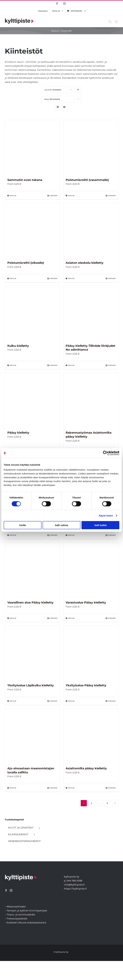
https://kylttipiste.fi (75, 889)
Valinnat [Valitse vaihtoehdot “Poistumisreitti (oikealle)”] (13, 278)
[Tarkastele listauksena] (64, 107)
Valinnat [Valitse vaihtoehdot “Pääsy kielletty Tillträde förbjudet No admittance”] (71, 365)
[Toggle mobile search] (110, 22)
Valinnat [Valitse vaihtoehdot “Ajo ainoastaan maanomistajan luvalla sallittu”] (13, 788)
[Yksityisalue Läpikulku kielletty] (32, 653)
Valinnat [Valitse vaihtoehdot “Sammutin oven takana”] (13, 196)
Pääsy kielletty (18, 433)
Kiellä (23, 525)
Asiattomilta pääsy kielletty (86, 768)
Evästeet (12, 922)
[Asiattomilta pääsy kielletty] (91, 736)
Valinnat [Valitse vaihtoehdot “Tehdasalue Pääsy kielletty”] (13, 535)
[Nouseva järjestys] (78, 90)
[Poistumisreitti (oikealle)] (32, 230)
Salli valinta (62, 525)
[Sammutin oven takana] (32, 147)
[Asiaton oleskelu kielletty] (91, 230)
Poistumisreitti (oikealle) (26, 263)
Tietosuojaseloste (17, 919)
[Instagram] (11, 890)
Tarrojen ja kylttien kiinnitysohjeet (27, 911)
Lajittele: (53, 90)
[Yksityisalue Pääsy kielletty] (91, 653)
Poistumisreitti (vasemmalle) (87, 180)
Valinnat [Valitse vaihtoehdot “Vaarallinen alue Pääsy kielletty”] (13, 618)
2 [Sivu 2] (91, 803)
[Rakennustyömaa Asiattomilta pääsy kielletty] (91, 400)
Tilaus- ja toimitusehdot (21, 915)
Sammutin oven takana (25, 180)
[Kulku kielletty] (32, 313)
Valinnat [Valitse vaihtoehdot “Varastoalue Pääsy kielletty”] (71, 618)
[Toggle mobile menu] (117, 22)
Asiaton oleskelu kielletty (85, 263)
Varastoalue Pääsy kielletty (86, 603)
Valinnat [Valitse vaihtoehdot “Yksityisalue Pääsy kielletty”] (71, 701)
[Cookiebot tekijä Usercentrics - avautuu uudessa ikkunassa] (105, 453)
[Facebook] (6, 890)
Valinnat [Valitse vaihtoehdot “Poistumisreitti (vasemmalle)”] (71, 196)
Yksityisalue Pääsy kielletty (86, 685)
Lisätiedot (53, 196)
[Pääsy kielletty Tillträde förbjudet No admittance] (91, 313)
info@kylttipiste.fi (74, 885)
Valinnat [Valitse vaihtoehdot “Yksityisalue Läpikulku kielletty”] (13, 701)
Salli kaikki (100, 525)
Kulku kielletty (18, 346)
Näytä (52, 99)
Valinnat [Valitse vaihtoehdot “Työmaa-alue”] (71, 535)
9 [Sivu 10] (107, 803)
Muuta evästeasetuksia (32, 922)
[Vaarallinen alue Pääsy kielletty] (32, 570)
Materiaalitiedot (16, 907)
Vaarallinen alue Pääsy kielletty (30, 603)
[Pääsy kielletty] (32, 400)
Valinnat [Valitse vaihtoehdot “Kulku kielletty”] (13, 365)
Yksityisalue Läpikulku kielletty (31, 685)
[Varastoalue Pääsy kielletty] (91, 570)
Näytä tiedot (106, 515)
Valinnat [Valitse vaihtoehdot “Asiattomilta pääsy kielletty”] (71, 788)
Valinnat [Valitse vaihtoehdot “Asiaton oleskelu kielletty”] (71, 278)
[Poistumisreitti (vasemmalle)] (91, 147)
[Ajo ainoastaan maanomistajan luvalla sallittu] (32, 736)
